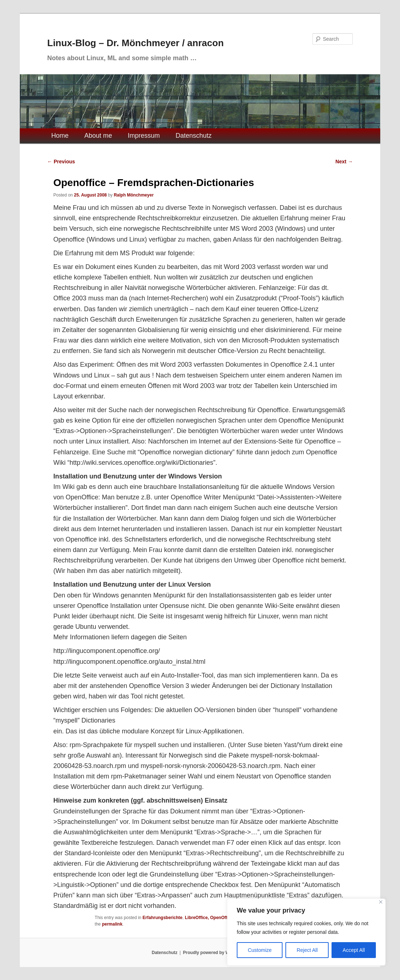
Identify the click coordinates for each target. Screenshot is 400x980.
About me (98, 136)
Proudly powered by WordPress (216, 953)
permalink (112, 924)
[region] (306, 932)
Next (344, 162)
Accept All (354, 950)
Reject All (307, 950)
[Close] (381, 902)
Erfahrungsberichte (163, 918)
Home (60, 136)
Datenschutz (194, 136)
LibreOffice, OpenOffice (209, 918)
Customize (260, 950)
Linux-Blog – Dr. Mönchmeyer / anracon (135, 43)
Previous (61, 162)
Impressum (144, 136)
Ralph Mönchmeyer (134, 195)
